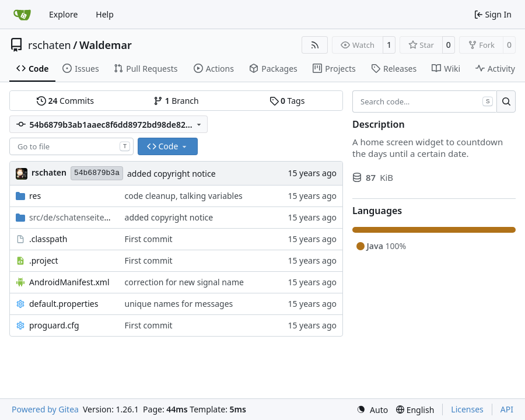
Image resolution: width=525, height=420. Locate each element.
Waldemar (106, 45)
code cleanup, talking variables (184, 196)
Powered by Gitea (45, 409)
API (507, 409)
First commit (149, 239)
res (35, 196)
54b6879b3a (97, 173)
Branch (176, 101)
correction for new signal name (184, 282)
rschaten (50, 45)
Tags (287, 101)
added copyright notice (171, 174)
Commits (65, 101)
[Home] (22, 15)
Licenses (467, 409)
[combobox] (71, 146)
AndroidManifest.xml (69, 282)
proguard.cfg (54, 325)
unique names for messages (179, 304)
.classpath (48, 239)
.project (44, 260)
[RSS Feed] (315, 45)
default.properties (64, 304)
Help (105, 14)
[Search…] (506, 101)
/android (71, 217)
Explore (63, 14)
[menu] (372, 410)
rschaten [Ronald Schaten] (49, 172)
